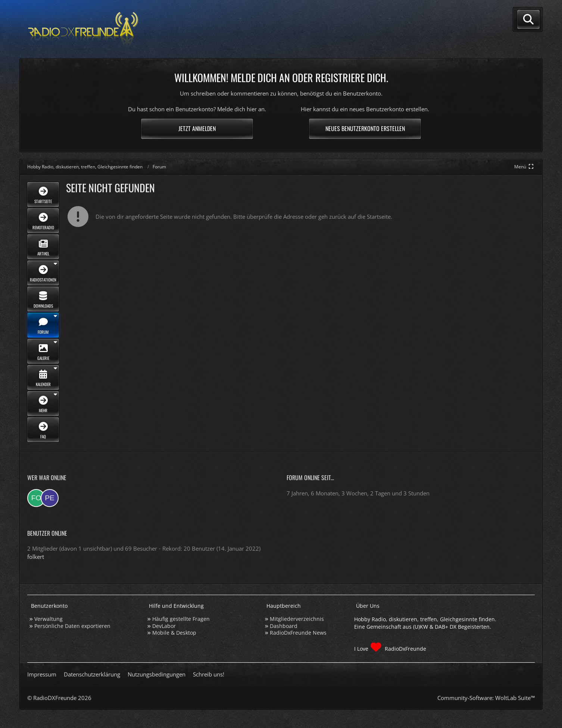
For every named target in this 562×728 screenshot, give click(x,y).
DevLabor (164, 626)
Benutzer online (47, 533)
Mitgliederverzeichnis (297, 619)
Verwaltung (49, 619)
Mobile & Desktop (174, 633)
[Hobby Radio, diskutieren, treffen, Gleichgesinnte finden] (83, 29)
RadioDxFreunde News (298, 633)
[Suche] (528, 19)
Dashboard (284, 626)
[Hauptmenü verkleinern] (524, 167)
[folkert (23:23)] (36, 498)
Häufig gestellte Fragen (181, 619)
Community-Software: (486, 698)
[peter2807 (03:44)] (50, 498)
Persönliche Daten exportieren (72, 626)
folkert (36, 557)
